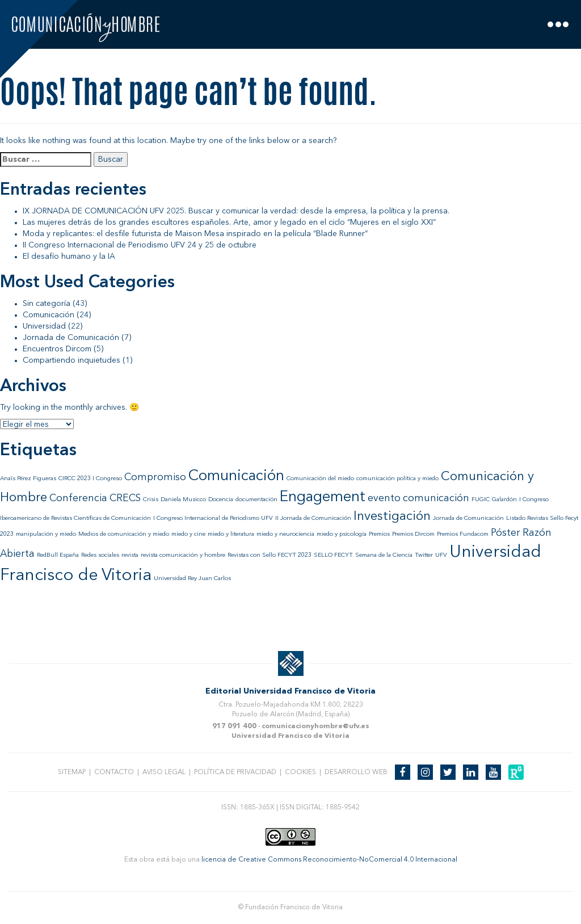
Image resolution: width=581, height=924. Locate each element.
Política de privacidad (235, 772)
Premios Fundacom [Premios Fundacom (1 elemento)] (463, 534)
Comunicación (49, 315)
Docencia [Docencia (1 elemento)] (221, 500)
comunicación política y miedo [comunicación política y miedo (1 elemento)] (397, 479)
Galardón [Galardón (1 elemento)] (504, 500)
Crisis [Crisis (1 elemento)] (151, 500)
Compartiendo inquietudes (71, 360)
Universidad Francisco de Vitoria (290, 736)
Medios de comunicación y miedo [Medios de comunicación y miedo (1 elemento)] (124, 534)
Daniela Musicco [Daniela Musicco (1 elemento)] (183, 500)
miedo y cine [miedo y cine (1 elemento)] (188, 534)
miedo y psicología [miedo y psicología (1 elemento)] (342, 534)
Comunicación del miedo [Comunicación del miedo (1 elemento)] (320, 479)
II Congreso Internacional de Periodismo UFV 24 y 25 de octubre (140, 245)
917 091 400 (234, 726)
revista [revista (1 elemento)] (130, 555)
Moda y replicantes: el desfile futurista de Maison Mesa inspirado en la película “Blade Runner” (195, 234)
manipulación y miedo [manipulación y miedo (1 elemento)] (46, 534)
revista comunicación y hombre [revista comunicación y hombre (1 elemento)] (183, 555)
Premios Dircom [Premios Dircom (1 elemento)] (413, 534)
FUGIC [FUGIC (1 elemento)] (481, 500)
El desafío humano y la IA (69, 257)
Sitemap (72, 772)
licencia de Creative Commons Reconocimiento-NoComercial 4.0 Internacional (329, 860)
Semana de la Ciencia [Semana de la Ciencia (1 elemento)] (384, 555)
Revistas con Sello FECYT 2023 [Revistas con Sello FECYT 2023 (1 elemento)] (270, 555)
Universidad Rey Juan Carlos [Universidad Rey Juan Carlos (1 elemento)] (192, 579)
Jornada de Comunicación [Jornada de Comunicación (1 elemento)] (468, 518)
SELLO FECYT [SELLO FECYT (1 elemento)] (333, 555)
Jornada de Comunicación (71, 338)
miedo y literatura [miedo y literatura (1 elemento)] (231, 534)
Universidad (44, 326)
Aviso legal (164, 772)
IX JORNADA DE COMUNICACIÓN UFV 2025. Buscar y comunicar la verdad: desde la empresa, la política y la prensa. (236, 211)
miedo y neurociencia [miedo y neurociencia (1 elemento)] (285, 534)
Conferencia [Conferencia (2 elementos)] (78, 499)
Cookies (300, 772)
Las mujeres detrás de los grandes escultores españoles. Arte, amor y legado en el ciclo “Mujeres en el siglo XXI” (229, 222)
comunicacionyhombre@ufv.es (315, 726)
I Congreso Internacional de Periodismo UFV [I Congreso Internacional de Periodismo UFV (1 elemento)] (213, 518)
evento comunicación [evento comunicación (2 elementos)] (418, 499)
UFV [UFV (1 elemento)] (441, 555)
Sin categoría (47, 304)
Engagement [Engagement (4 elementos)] (323, 497)
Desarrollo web (356, 772)
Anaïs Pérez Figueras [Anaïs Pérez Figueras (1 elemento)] (28, 479)
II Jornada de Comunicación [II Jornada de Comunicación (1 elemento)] (313, 518)
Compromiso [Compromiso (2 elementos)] (155, 478)
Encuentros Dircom (57, 349)
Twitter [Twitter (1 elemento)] (424, 555)
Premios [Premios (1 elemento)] (379, 534)
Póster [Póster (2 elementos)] (506, 533)
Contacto (114, 772)
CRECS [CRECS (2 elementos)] (125, 499)
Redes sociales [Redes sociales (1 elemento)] (100, 555)
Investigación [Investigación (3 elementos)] (392, 516)
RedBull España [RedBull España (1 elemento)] (58, 555)
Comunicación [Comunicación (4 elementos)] (236, 476)
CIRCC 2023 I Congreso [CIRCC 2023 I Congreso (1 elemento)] (90, 479)
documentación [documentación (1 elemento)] (256, 500)
